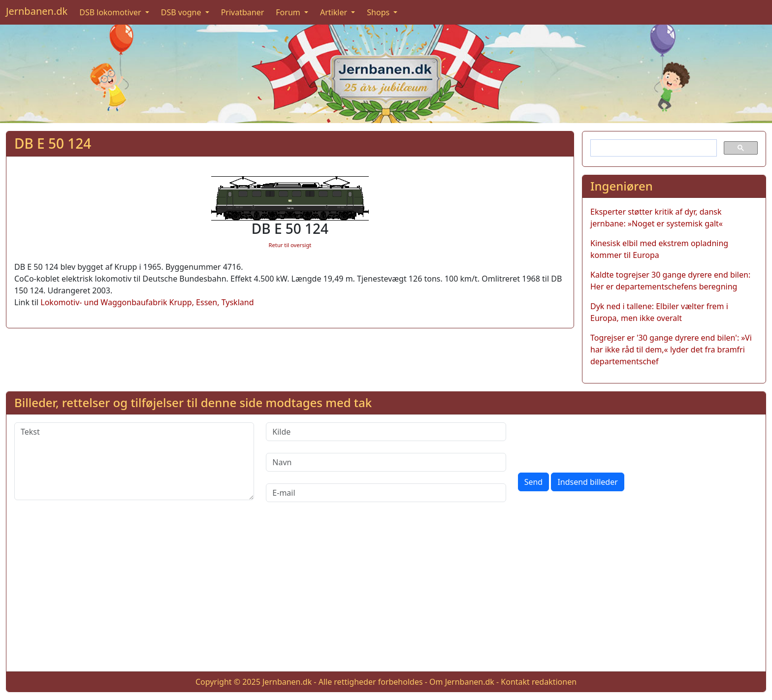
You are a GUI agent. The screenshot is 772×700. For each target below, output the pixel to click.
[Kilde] (386, 432)
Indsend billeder (587, 482)
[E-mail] (386, 493)
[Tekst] (134, 461)
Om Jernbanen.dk (462, 682)
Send (534, 482)
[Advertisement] (386, 595)
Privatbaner (243, 12)
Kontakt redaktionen (539, 682)
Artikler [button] (335, 12)
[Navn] (386, 462)
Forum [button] (289, 12)
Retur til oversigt (290, 245)
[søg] (653, 148)
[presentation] (593, 442)
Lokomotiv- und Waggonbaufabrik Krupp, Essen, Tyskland (147, 302)
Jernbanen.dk (37, 11)
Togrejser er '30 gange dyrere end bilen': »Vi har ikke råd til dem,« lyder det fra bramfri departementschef (671, 350)
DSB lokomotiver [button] (111, 12)
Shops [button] (379, 12)
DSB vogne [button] (182, 12)
